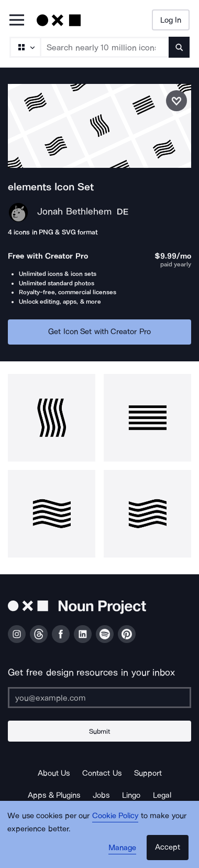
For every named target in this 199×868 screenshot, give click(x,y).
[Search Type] (25, 47)
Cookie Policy (115, 816)
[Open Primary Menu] (17, 21)
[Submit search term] (179, 47)
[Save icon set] (176, 101)
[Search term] (105, 47)
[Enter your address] (99, 698)
